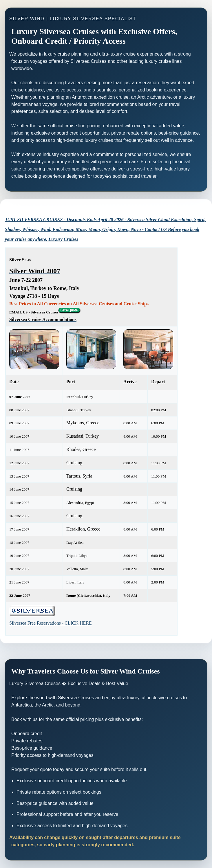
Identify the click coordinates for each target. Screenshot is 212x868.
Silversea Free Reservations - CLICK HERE (51, 623)
